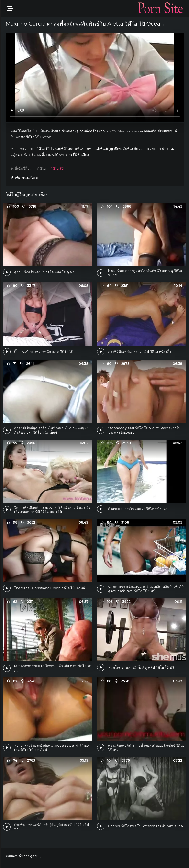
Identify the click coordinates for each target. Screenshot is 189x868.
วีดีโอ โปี (57, 169)
